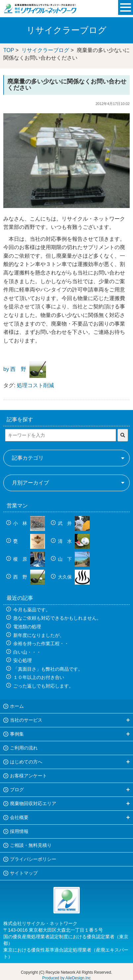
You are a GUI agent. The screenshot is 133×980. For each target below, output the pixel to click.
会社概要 (19, 817)
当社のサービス (26, 720)
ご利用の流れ (24, 748)
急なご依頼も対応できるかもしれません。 (57, 618)
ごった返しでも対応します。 (43, 686)
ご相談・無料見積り (31, 845)
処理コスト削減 (35, 385)
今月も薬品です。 (32, 610)
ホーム (17, 706)
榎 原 (29, 559)
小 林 (29, 523)
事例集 (17, 734)
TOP (9, 50)
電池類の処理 (27, 627)
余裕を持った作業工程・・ (41, 644)
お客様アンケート (28, 776)
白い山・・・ (27, 652)
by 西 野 (15, 369)
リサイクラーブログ (45, 50)
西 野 (29, 577)
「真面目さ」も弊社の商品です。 (48, 669)
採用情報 (19, 831)
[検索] (123, 435)
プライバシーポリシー (33, 859)
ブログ (17, 790)
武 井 (74, 523)
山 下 (74, 559)
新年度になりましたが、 (39, 635)
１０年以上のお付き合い (39, 677)
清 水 (74, 541)
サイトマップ (24, 873)
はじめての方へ (26, 762)
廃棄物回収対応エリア (33, 803)
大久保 (74, 577)
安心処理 (22, 660)
